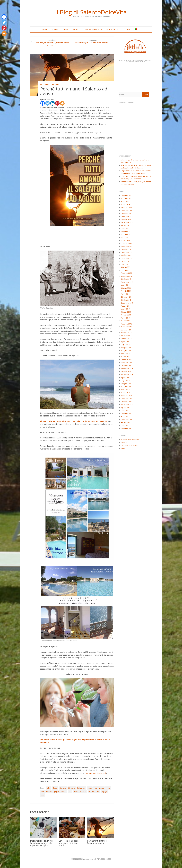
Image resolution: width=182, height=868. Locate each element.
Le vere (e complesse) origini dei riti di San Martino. (69, 843)
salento (64, 792)
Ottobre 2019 (126, 279)
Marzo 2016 (126, 392)
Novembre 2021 (127, 252)
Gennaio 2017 (126, 363)
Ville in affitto (112, 29)
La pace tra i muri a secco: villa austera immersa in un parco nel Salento (136, 172)
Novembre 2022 (127, 216)
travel (76, 792)
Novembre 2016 (127, 369)
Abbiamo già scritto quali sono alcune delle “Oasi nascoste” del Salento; (74, 421)
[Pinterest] (57, 103)
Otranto (55, 29)
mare (108, 788)
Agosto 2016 (126, 378)
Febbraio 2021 (127, 273)
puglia (57, 792)
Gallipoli (76, 29)
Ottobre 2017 (126, 336)
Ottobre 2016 (126, 372)
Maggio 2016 (126, 386)
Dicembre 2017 (127, 330)
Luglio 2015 (125, 410)
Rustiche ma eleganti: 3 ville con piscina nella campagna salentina (136, 177)
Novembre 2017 (127, 333)
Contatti (127, 29)
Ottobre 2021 (126, 255)
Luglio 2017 (125, 345)
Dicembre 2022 (127, 213)
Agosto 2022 (126, 225)
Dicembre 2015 (127, 401)
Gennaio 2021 (126, 276)
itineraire (63, 788)
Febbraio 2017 (127, 360)
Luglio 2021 (125, 264)
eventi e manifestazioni (130, 440)
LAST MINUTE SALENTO (50, 84)
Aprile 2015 (125, 416)
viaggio (91, 792)
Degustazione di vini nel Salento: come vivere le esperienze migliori (42, 843)
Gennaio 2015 (126, 419)
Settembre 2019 (127, 282)
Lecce (66, 29)
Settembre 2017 (127, 339)
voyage (104, 792)
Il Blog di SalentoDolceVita (91, 12)
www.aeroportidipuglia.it (95, 773)
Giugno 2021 (126, 267)
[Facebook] (43, 103)
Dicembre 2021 (127, 249)
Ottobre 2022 (126, 219)
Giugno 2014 (126, 428)
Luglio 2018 (125, 309)
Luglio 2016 (125, 381)
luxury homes (99, 788)
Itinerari (124, 443)
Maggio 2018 (126, 315)
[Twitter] (47, 103)
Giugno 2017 (126, 348)
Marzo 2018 (126, 321)
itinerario (72, 788)
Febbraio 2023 (127, 207)
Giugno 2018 (126, 312)
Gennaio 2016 (126, 398)
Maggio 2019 (126, 291)
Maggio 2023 (126, 198)
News (123, 449)
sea (70, 792)
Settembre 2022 (127, 222)
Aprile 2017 (125, 354)
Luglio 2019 (125, 285)
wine (43, 795)
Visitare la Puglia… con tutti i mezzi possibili (92, 43)
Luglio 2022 (125, 228)
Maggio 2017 (126, 351)
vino (98, 792)
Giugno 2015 (126, 413)
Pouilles (49, 792)
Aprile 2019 (125, 294)
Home (45, 29)
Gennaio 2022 (126, 246)
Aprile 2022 (125, 237)
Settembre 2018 (127, 303)
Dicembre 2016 (127, 366)
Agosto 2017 (126, 342)
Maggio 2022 (126, 234)
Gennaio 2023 (126, 210)
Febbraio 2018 (127, 324)
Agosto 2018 (126, 306)
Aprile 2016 (125, 390)
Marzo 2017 (126, 357)
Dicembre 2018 (127, 297)
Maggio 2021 (126, 270)
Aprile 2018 (125, 318)
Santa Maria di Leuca (93, 29)
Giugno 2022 (126, 231)
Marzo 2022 (126, 240)
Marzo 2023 (126, 204)
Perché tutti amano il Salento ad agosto (97, 842)
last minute (81, 788)
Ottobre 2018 (126, 300)
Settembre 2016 (127, 375)
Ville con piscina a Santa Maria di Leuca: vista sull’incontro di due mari (136, 167)
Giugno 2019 (126, 288)
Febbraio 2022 (127, 243)
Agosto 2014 (126, 422)
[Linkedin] (52, 103)
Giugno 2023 (126, 195)
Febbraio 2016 (127, 396)
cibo (49, 788)
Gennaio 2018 (126, 327)
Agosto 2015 (126, 407)
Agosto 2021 (126, 261)
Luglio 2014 (125, 425)
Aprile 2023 (125, 201)
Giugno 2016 (126, 384)
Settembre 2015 (127, 404)
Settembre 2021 (127, 258)
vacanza (83, 792)
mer (42, 792)
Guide (55, 788)
